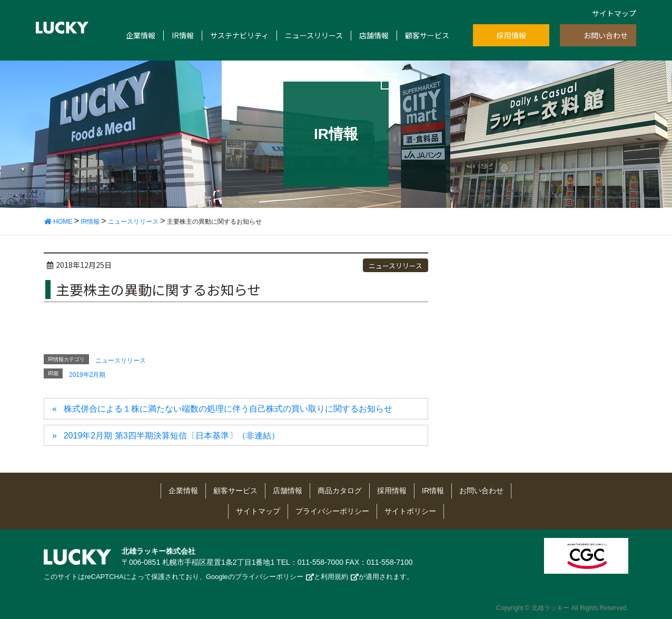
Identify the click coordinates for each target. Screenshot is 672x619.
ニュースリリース (314, 36)
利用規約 (334, 577)
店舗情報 (374, 36)
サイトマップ (614, 13)
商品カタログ (340, 491)
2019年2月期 (87, 375)
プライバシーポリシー (332, 511)
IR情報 (183, 36)
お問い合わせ (606, 35)
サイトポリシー (410, 511)
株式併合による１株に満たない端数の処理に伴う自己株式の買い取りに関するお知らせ (228, 409)
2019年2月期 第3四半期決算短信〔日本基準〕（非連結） (172, 436)
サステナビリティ (239, 36)
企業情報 (141, 36)
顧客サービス (427, 36)
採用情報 (511, 35)
